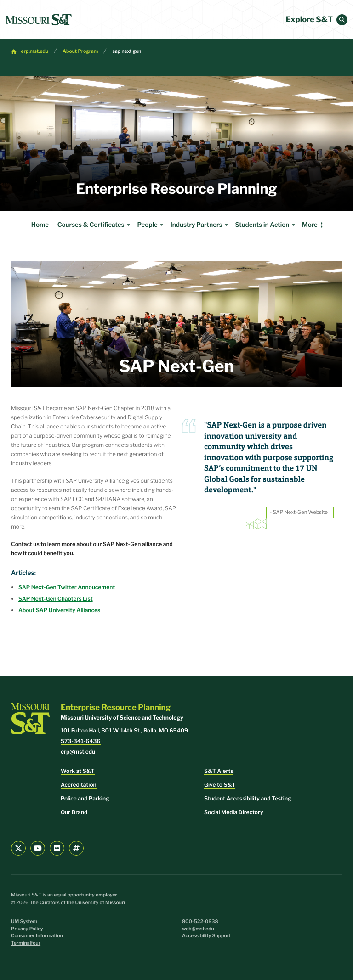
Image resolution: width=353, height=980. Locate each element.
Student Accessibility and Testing (248, 798)
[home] (39, 20)
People (151, 225)
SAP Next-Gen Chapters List (56, 599)
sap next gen (127, 51)
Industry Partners (201, 225)
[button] (342, 20)
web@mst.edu (198, 929)
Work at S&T (78, 771)
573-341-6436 (81, 741)
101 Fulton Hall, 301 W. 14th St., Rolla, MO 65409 (124, 730)
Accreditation (79, 785)
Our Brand (74, 812)
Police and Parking (85, 798)
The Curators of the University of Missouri (77, 903)
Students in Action (266, 225)
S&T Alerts (219, 771)
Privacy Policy (27, 929)
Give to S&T (220, 785)
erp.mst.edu (35, 51)
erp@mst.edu (78, 752)
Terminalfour (26, 943)
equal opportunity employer (85, 895)
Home (40, 225)
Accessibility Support (206, 936)
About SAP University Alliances (59, 610)
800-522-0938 (200, 921)
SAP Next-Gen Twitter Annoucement (67, 587)
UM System (24, 921)
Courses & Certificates (95, 225)
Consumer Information (37, 936)
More (310, 225)
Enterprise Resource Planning (176, 189)
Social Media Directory (234, 812)
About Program (80, 51)
